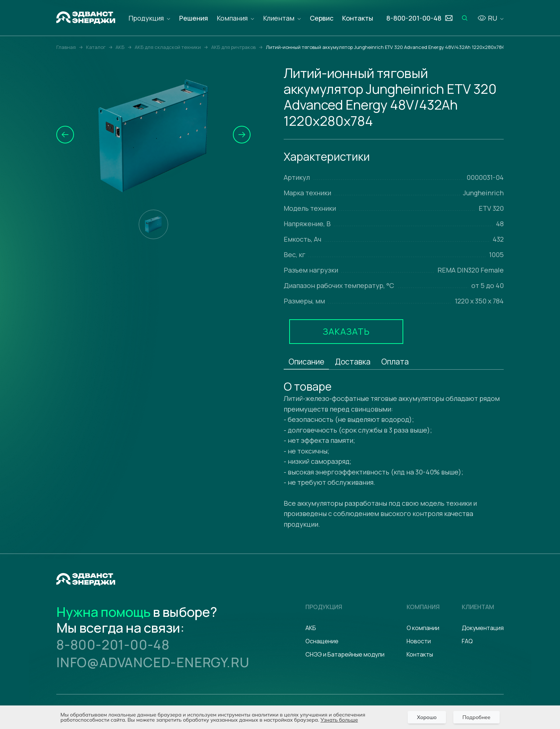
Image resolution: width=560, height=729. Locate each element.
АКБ (311, 628)
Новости (419, 641)
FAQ (467, 641)
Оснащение (322, 641)
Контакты (358, 18)
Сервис (322, 18)
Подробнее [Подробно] (476, 717)
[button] (65, 135)
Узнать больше (339, 720)
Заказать (346, 331)
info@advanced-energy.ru (153, 662)
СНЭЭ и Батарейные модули (345, 654)
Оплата (395, 362)
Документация (483, 628)
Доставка (353, 362)
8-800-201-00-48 (113, 645)
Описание (306, 362)
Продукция (146, 18)
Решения (194, 18)
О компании (423, 628)
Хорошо (427, 717)
